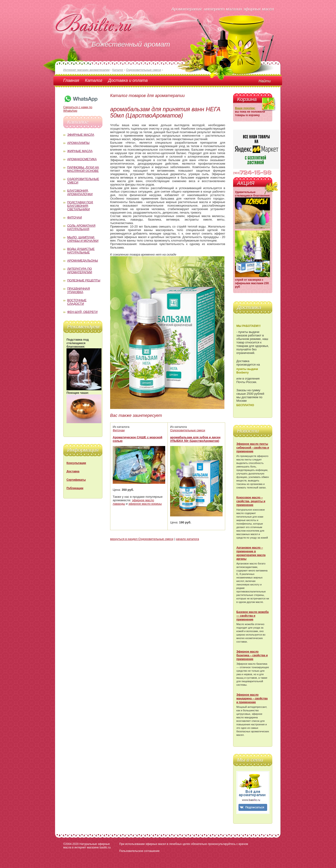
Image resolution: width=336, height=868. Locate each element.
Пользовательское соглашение (139, 851)
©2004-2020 (71, 844)
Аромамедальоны (83, 261)
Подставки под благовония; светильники (80, 206)
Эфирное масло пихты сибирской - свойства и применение (253, 448)
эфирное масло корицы (145, 504)
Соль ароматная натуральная (81, 227)
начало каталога (187, 539)
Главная (71, 80)
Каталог (94, 80)
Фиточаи (75, 217)
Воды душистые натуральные (81, 251)
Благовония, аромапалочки (80, 192)
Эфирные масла (81, 135)
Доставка (73, 471)
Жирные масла (80, 151)
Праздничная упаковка (79, 290)
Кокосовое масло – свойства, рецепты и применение (251, 501)
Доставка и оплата (128, 80)
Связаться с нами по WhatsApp (81, 107)
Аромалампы (78, 143)
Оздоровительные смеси (188, 430)
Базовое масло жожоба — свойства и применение (252, 616)
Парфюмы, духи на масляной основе (83, 169)
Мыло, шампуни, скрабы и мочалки (83, 239)
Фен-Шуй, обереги (82, 312)
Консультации (76, 463)
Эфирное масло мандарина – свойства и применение (252, 699)
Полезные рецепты (84, 280)
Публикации (75, 488)
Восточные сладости (77, 302)
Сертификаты (76, 480)
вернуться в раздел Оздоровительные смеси (142, 539)
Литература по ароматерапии (80, 270)
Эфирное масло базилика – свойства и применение (252, 655)
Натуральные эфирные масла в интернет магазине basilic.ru (87, 846)
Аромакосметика (82, 159)
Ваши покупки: (245, 108)
